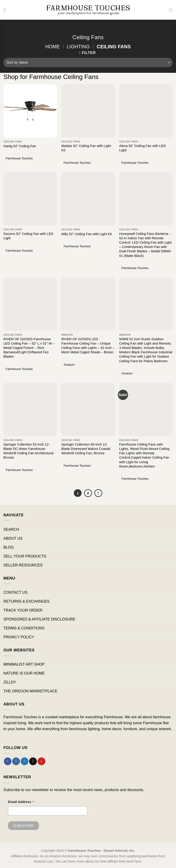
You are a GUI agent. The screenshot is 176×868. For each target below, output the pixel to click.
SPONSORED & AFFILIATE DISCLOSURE (39, 619)
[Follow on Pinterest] (41, 761)
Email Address (21, 803)
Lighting (78, 47)
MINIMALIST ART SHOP (24, 664)
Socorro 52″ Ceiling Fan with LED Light (28, 236)
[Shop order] (88, 63)
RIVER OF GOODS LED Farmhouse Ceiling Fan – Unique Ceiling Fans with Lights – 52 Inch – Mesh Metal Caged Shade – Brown (88, 346)
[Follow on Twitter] (25, 761)
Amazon (69, 365)
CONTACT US (15, 592)
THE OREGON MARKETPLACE (30, 691)
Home (52, 47)
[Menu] (6, 10)
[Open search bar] (171, 10)
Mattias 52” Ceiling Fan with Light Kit (86, 148)
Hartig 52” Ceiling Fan (20, 146)
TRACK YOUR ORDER (23, 610)
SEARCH (11, 529)
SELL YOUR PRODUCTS (25, 556)
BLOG (9, 547)
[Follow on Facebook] (8, 761)
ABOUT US (13, 538)
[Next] (98, 493)
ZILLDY (10, 682)
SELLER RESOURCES (23, 565)
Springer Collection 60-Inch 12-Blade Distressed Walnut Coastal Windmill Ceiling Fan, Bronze (86, 449)
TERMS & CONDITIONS (24, 628)
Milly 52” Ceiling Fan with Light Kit (86, 234)
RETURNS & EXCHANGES (26, 601)
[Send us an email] (33, 761)
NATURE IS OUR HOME (24, 673)
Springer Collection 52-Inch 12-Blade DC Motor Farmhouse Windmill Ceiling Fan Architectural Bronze (29, 451)
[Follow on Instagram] (16, 761)
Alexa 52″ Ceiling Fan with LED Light (142, 148)
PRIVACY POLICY (19, 637)
